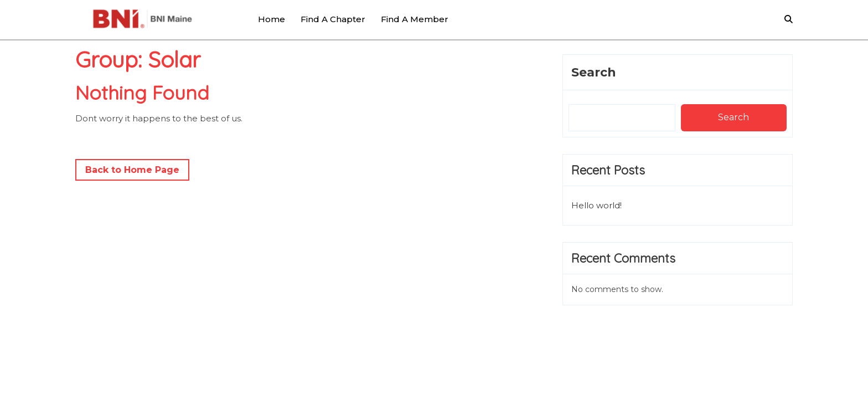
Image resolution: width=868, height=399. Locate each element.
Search (594, 72)
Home (272, 19)
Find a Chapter (333, 19)
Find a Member (415, 19)
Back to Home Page (137, 172)
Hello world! (596, 205)
